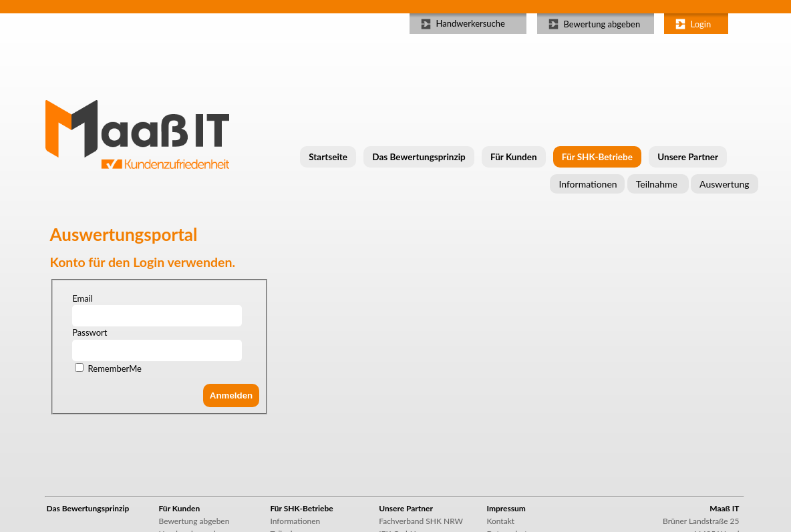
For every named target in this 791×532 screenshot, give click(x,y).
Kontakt (500, 521)
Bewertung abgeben (602, 24)
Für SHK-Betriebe (597, 157)
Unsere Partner (688, 157)
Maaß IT (724, 508)
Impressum (506, 508)
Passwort (90, 332)
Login (701, 24)
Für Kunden (513, 157)
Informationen (588, 184)
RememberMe (115, 368)
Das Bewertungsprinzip (419, 157)
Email (83, 298)
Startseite (328, 157)
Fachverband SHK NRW (421, 521)
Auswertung (724, 184)
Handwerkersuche (471, 23)
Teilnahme (657, 184)
